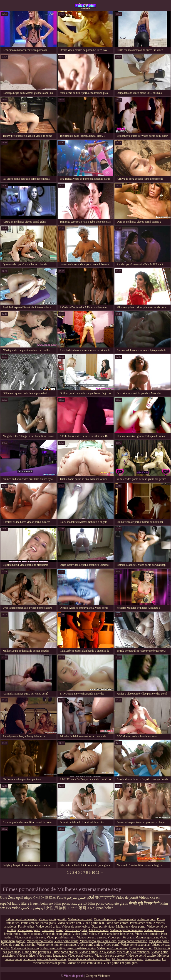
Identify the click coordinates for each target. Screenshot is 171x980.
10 (93, 872)
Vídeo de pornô (85, 6)
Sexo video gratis (76, 930)
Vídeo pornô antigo (90, 945)
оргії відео (24, 897)
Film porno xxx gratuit (71, 903)
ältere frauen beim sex (37, 903)
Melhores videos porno (131, 927)
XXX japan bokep (100, 908)
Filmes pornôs (127, 919)
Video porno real (93, 923)
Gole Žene (8, 897)
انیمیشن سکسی (33, 908)
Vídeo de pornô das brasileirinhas (45, 959)
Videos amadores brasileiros (116, 934)
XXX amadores (98, 930)
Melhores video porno (25, 948)
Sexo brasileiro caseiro (81, 948)
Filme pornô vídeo (140, 948)
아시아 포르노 (45, 897)
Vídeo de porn (146, 919)
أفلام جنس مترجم (81, 897)
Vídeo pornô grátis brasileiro (98, 941)
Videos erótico (26, 956)
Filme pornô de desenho (22, 919)
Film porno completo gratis (108, 903)
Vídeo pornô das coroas (112, 948)
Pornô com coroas (117, 923)
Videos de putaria (105, 919)
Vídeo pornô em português (120, 963)
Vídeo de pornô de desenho (18, 945)
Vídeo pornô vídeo (84, 934)
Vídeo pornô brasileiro (61, 937)
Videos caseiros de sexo (30, 937)
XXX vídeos (107, 952)
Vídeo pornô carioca (40, 941)
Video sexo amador (147, 934)
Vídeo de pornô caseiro (141, 956)
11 (98, 872)
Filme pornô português (36, 952)
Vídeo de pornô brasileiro (126, 930)
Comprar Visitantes (98, 976)
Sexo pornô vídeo (103, 927)
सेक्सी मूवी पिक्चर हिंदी (144, 903)
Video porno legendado (51, 956)
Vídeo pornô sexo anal (135, 945)
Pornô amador (30, 923)
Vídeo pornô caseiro (81, 956)
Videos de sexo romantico (133, 952)
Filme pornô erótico (65, 952)
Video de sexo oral (69, 923)
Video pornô (112, 945)
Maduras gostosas (147, 937)
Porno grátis (48, 923)
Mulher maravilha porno (128, 959)
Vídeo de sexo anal (80, 919)
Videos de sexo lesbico (76, 927)
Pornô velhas (26, 927)
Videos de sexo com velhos (84, 963)
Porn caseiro (153, 959)
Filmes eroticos (31, 934)
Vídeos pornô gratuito (53, 919)
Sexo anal (48, 930)
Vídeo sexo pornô (29, 930)
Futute (61, 897)
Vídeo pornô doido (66, 941)
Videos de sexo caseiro (92, 937)
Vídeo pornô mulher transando (56, 945)
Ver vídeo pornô (159, 941)
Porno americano (141, 923)
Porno (60, 930)
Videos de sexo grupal (57, 934)
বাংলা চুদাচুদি (105, 897)
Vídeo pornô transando (133, 941)
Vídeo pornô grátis (48, 927)
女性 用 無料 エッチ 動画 (66, 908)
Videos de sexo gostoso (110, 956)
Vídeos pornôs (88, 952)
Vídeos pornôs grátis (121, 937)
